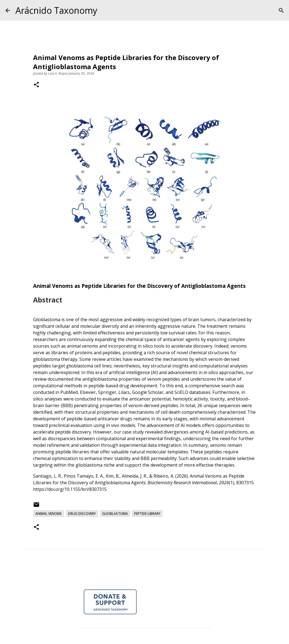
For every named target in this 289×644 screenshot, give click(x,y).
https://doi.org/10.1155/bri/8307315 (70, 489)
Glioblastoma (115, 514)
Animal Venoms (48, 514)
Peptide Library (147, 514)
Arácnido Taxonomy (56, 10)
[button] (36, 85)
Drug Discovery (82, 514)
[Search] (281, 10)
